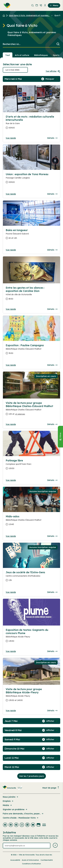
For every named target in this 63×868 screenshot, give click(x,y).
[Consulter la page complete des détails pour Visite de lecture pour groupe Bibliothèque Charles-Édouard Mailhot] (31, 410)
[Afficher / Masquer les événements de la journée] (52, 79)
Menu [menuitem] (54, 5)
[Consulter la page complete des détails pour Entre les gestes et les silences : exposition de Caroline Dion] (31, 294)
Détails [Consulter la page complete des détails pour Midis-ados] (52, 536)
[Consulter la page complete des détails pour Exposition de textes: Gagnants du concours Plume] (31, 637)
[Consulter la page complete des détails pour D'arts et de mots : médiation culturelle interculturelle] (31, 123)
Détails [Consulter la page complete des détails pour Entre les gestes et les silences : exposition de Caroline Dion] (52, 309)
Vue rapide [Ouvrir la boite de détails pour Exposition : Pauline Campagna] (11, 365)
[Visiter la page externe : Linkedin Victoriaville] (27, 825)
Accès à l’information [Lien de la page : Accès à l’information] (30, 860)
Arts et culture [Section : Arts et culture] (22, 55)
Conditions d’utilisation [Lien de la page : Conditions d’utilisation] (31, 864)
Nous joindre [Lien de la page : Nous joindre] (11, 797)
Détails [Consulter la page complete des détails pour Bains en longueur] (52, 250)
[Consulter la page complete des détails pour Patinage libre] (31, 466)
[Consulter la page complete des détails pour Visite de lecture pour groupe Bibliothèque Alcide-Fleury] (31, 696)
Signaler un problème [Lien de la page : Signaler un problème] (15, 809)
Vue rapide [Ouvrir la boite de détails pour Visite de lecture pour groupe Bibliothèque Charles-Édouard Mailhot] (11, 424)
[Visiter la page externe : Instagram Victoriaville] (22, 825)
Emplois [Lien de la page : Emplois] (8, 801)
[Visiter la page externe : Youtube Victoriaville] (33, 825)
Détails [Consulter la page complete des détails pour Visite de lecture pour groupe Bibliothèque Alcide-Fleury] (52, 711)
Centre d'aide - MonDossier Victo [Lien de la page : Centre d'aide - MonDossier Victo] (21, 818)
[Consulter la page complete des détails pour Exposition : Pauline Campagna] (31, 350)
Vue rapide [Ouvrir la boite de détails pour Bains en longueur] (11, 250)
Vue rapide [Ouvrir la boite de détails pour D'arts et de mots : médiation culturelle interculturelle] (11, 138)
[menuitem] (7, 5)
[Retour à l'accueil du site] (5, 15)
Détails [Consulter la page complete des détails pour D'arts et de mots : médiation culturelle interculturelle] (52, 138)
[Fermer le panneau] (60, 437)
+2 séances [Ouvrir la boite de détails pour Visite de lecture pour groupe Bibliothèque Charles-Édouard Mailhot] (20, 414)
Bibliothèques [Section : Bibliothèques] (41, 55)
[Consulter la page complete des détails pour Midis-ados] (31, 521)
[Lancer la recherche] (58, 44)
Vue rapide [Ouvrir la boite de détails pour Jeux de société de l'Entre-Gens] (11, 592)
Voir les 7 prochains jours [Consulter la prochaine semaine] (32, 776)
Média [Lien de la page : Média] (7, 805)
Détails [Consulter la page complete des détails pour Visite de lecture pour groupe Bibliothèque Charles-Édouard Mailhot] (52, 424)
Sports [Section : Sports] (56, 55)
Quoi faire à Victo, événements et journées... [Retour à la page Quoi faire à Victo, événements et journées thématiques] (29, 15)
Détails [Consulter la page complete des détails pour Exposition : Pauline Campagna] (52, 365)
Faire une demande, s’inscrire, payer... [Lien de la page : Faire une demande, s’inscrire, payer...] (23, 814)
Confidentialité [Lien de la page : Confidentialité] (47, 860)
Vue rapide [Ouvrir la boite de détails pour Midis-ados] (11, 536)
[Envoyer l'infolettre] (55, 845)
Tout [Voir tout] (8, 55)
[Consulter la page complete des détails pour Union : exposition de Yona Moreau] (31, 179)
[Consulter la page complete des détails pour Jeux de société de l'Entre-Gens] (31, 577)
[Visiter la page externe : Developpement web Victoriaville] (44, 825)
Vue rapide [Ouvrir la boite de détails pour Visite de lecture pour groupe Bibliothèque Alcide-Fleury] (11, 711)
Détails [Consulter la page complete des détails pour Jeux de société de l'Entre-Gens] (52, 592)
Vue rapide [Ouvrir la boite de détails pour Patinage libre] (11, 480)
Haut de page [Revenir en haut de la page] (51, 788)
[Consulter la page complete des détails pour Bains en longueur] (31, 235)
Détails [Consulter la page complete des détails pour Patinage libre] (52, 480)
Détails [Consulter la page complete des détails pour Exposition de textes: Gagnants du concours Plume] (52, 651)
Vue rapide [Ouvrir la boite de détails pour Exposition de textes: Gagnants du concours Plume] (11, 651)
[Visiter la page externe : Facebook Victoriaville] (5, 825)
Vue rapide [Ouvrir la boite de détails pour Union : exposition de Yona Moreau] (11, 194)
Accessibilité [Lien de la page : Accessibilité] (15, 860)
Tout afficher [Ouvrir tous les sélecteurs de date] (53, 71)
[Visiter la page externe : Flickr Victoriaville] (39, 825)
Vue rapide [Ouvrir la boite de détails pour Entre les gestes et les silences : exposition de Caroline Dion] (11, 309)
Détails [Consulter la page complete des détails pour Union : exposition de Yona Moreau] (52, 194)
